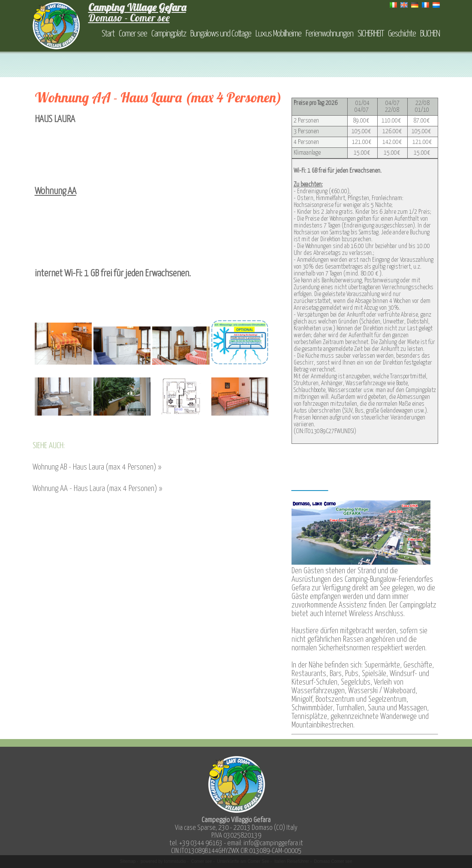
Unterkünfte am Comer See (243, 861)
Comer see (133, 34)
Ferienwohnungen (329, 34)
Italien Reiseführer (292, 861)
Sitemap (128, 861)
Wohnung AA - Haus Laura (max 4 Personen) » (97, 489)
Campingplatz (169, 34)
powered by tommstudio (163, 861)
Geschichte (402, 34)
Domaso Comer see (333, 861)
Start (108, 34)
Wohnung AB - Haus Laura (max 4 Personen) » (97, 467)
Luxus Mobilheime (278, 34)
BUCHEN (430, 34)
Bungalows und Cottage (221, 34)
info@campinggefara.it (273, 843)
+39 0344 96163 (201, 843)
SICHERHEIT (371, 34)
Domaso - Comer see (137, 12)
